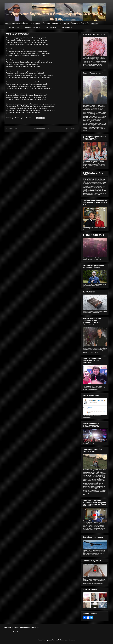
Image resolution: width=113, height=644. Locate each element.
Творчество (13, 27)
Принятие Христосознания (59, 27)
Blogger (72, 640)
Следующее (11, 129)
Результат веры (32, 27)
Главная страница (41, 129)
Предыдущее (71, 129)
